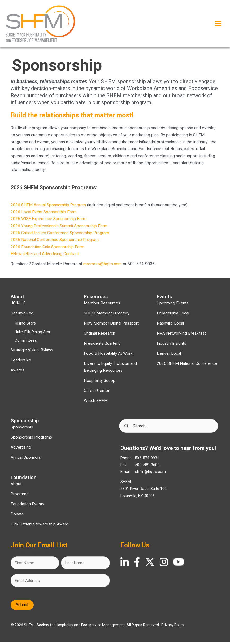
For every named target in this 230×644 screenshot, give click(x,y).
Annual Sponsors (26, 459)
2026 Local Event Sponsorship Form (44, 214)
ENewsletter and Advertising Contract (45, 256)
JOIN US (18, 305)
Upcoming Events (173, 305)
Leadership (21, 362)
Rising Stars (25, 325)
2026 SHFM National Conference (187, 366)
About (16, 486)
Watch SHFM (96, 403)
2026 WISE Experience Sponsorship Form (49, 221)
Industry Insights (172, 345)
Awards (18, 372)
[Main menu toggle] (218, 25)
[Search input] (169, 428)
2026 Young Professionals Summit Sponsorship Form (59, 228)
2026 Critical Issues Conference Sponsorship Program (60, 235)
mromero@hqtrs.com (103, 266)
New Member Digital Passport (111, 325)
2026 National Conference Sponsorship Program (55, 242)
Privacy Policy (173, 627)
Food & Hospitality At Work (108, 356)
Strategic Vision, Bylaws (32, 352)
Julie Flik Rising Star (32, 334)
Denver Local (169, 356)
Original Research (99, 335)
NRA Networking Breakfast (181, 335)
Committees (26, 342)
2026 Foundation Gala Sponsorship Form (47, 249)
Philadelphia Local (173, 315)
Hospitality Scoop (100, 383)
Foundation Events (27, 506)
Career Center (97, 393)
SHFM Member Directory (107, 315)
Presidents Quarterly (102, 345)
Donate (17, 516)
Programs (19, 496)
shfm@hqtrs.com (150, 474)
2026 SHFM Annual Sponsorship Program (48, 207)
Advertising (21, 449)
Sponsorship (22, 429)
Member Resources (102, 305)
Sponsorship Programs (31, 439)
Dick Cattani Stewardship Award (40, 526)
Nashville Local (170, 325)
